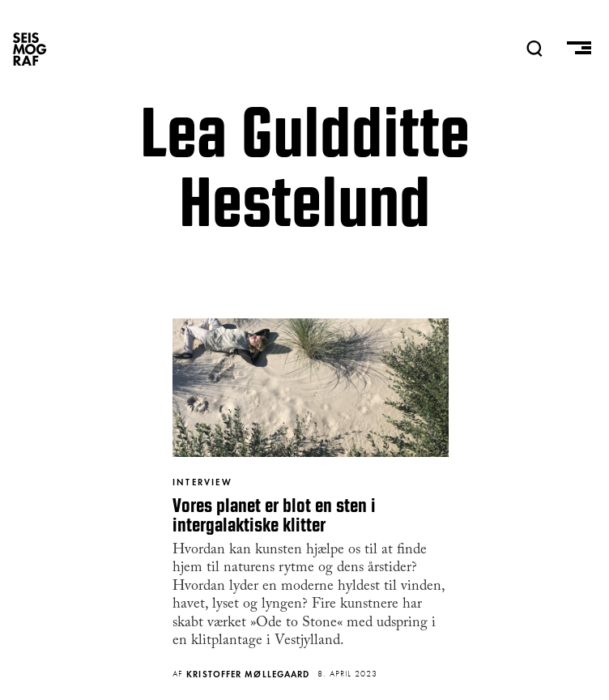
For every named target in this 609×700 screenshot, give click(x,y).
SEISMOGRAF (30, 49)
